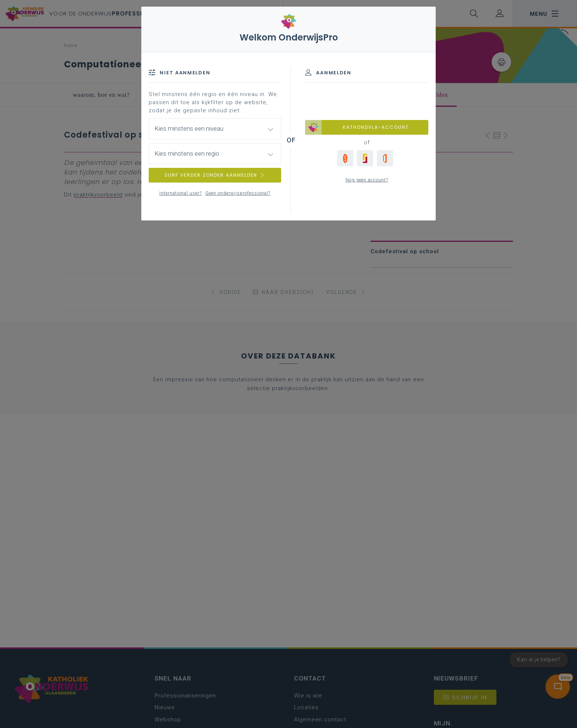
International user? (180, 193)
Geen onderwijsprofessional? (238, 193)
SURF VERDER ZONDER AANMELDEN (215, 175)
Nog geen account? (367, 180)
